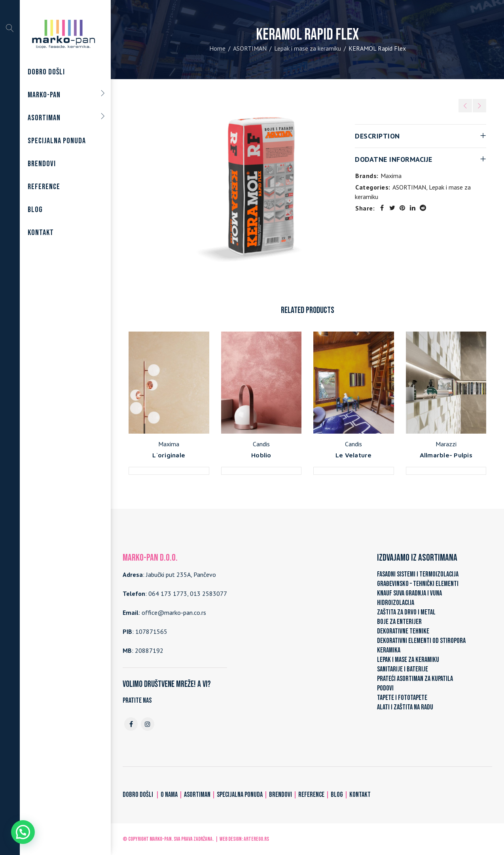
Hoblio (261, 455)
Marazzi (446, 444)
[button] (23, 832)
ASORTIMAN (250, 48)
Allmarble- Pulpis (446, 455)
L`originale (169, 455)
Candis (261, 444)
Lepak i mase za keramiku (308, 48)
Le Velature (354, 455)
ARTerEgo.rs (256, 839)
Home (217, 48)
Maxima (391, 176)
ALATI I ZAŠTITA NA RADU (405, 707)
